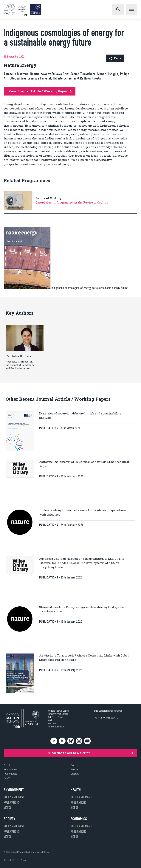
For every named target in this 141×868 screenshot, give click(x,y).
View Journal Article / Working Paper (40, 91)
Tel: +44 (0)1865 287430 (106, 718)
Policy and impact (15, 797)
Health (76, 790)
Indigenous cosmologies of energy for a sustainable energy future (90, 288)
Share (115, 58)
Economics (79, 819)
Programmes (11, 769)
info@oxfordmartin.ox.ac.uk (108, 711)
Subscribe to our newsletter (91, 753)
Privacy (24, 860)
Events (74, 765)
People (74, 769)
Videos (8, 808)
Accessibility (10, 860)
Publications (10, 774)
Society (10, 819)
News (7, 778)
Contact (75, 774)
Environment (14, 790)
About (7, 765)
